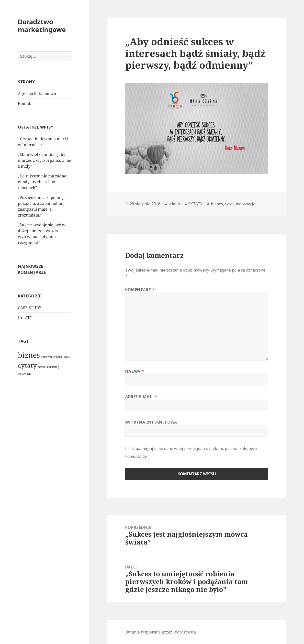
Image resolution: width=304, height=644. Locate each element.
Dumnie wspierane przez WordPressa (161, 632)
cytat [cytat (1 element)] (67, 357)
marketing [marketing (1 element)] (53, 367)
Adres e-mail (141, 397)
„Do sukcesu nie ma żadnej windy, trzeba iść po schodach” (43, 182)
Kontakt (25, 103)
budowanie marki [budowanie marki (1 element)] (52, 357)
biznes (217, 204)
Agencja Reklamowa (37, 94)
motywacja (246, 204)
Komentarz (140, 290)
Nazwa (135, 371)
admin (174, 204)
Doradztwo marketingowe (42, 26)
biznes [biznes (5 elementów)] (29, 355)
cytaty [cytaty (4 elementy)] (27, 365)
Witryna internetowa (151, 422)
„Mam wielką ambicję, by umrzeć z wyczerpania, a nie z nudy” (45, 160)
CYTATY (25, 317)
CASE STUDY (30, 308)
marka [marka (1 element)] (42, 367)
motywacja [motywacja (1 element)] (25, 374)
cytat (229, 204)
